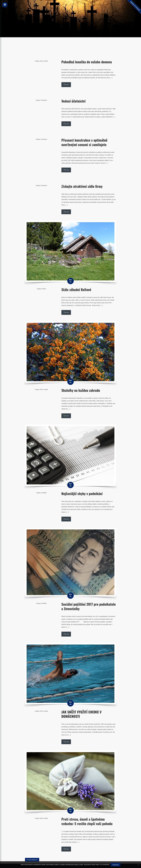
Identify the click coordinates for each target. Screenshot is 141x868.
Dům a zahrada (44, 61)
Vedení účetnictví (73, 101)
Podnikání (44, 493)
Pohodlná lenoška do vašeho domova (87, 62)
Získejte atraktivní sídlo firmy (82, 186)
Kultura (44, 289)
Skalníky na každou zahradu (81, 390)
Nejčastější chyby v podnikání (82, 494)
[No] (138, 865)
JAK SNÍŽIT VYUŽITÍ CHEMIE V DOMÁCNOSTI (81, 714)
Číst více (66, 85)
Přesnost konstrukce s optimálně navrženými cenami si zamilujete (84, 142)
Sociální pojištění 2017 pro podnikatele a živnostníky (89, 606)
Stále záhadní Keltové (76, 290)
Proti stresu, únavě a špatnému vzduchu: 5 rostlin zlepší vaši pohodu (87, 821)
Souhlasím (116, 865)
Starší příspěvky (33, 860)
